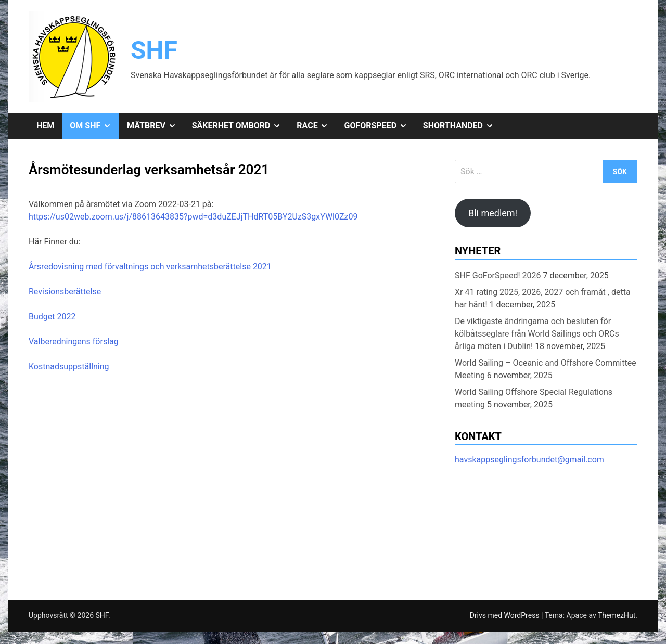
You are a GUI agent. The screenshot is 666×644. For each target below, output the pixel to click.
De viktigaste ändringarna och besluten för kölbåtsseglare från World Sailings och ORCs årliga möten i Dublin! (537, 334)
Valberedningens (61, 342)
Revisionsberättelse (65, 292)
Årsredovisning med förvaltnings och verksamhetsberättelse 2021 (150, 267)
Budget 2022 (52, 317)
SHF (154, 50)
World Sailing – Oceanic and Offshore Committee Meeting (546, 369)
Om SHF (94, 126)
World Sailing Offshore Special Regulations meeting (534, 398)
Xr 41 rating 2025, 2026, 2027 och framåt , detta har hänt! (543, 298)
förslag (106, 342)
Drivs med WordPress (505, 615)
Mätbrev (156, 126)
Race (316, 126)
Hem (45, 126)
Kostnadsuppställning (69, 366)
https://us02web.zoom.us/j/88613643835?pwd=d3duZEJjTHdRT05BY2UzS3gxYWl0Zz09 (193, 217)
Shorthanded (462, 126)
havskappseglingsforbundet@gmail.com (529, 460)
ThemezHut (617, 615)
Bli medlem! (493, 213)
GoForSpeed (379, 126)
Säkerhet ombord (241, 126)
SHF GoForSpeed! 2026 (498, 275)
